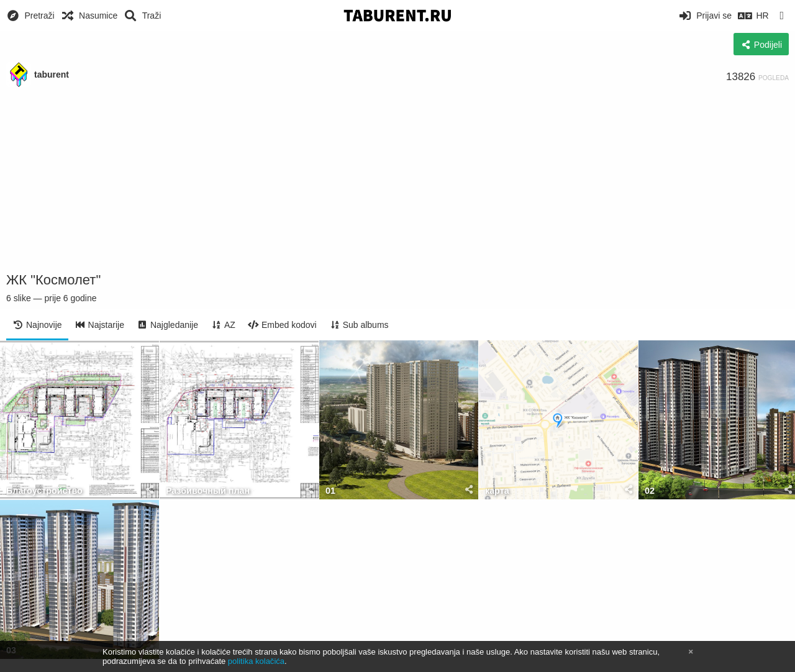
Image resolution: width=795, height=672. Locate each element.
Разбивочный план (208, 491)
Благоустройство (44, 491)
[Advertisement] (397, 180)
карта (497, 491)
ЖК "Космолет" (53, 280)
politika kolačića (256, 661)
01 (330, 491)
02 (650, 491)
